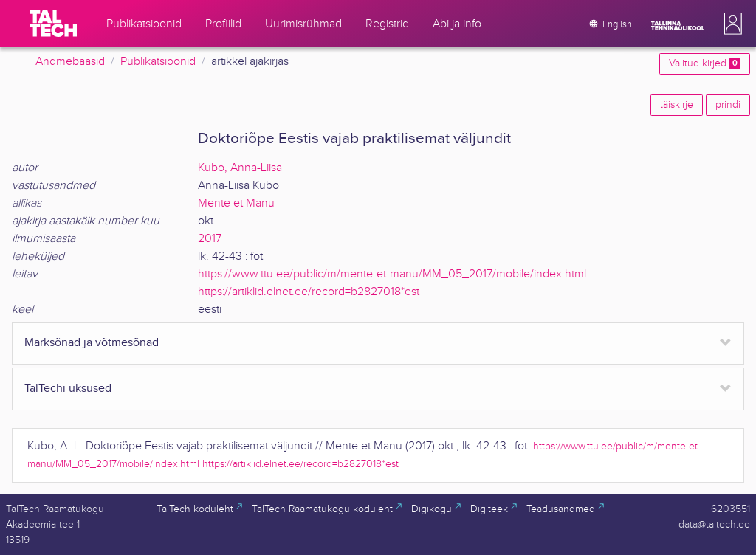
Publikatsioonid (158, 62)
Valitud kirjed (705, 63)
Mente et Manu (236, 203)
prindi (728, 105)
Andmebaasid (70, 62)
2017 (210, 239)
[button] (730, 24)
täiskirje (677, 105)
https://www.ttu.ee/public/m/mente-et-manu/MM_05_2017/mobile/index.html (392, 274)
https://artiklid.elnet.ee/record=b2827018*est (309, 292)
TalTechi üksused (68, 389)
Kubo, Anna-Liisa (240, 168)
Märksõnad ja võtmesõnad (92, 343)
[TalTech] (53, 24)
